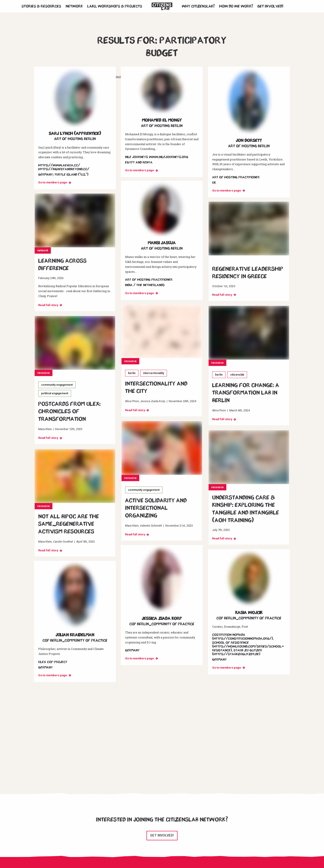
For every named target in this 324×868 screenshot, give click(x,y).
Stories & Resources (41, 6)
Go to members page (53, 182)
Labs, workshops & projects (115, 6)
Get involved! (271, 6)
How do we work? (236, 6)
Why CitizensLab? (198, 6)
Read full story (48, 305)
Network (74, 6)
